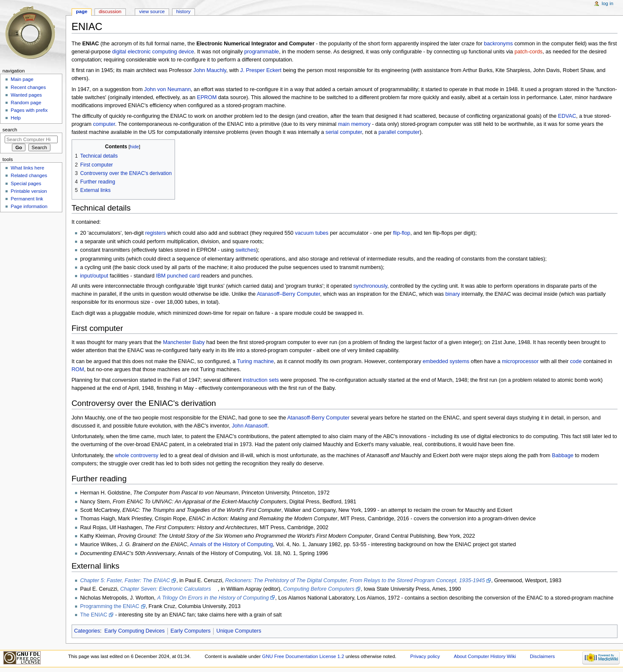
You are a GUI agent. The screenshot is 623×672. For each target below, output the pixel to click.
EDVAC (567, 116)
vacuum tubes (312, 233)
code (576, 361)
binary (453, 294)
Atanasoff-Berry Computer (318, 418)
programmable (261, 52)
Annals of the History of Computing (231, 544)
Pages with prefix (29, 110)
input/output (94, 276)
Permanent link (27, 199)
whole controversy (136, 455)
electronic (139, 52)
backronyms (498, 44)
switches (246, 250)
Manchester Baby (184, 342)
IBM (161, 276)
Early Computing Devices (134, 631)
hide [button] (134, 147)
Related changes (29, 175)
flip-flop (402, 233)
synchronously (370, 286)
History (184, 11)
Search (10, 130)
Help (16, 118)
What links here (27, 168)
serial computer (344, 132)
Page (82, 11)
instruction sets (261, 380)
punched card (183, 276)
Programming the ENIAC (110, 606)
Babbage (563, 455)
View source (152, 11)
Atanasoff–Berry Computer (288, 294)
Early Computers (190, 631)
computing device (173, 52)
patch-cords (528, 52)
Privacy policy (425, 656)
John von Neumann (167, 89)
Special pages (26, 183)
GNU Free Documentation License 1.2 (303, 656)
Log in (608, 3)
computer (104, 124)
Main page (22, 79)
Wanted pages (26, 95)
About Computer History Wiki (485, 656)
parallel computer (399, 132)
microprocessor (520, 361)
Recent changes (28, 87)
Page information (29, 206)
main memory (354, 124)
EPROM (207, 97)
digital (119, 52)
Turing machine (255, 361)
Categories (87, 631)
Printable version (29, 191)
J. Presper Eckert (261, 70)
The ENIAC (94, 615)
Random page (26, 103)
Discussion (110, 11)
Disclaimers (542, 656)
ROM (78, 369)
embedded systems (446, 361)
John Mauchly (210, 70)
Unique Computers (239, 631)
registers (156, 233)
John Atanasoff (250, 426)
